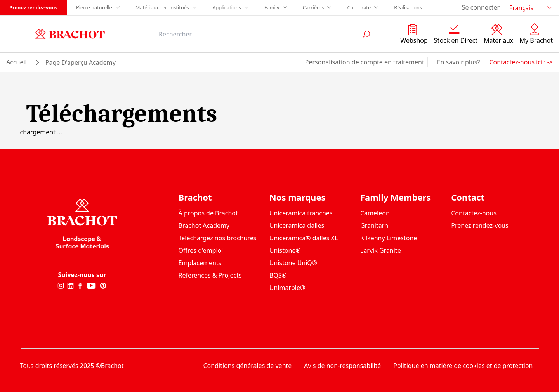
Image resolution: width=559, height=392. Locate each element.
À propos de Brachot (208, 213)
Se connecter (481, 7)
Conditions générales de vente (248, 366)
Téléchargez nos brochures (218, 238)
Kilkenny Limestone (389, 238)
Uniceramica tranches (301, 213)
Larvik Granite (381, 250)
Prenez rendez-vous (33, 7)
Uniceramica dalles (297, 225)
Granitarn (374, 225)
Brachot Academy (204, 225)
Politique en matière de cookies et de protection (463, 366)
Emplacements (200, 263)
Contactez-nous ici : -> (521, 62)
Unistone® (285, 250)
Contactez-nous (474, 213)
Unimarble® (287, 288)
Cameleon (375, 213)
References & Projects (210, 275)
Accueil (16, 62)
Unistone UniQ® (293, 263)
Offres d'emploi (201, 250)
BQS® (278, 275)
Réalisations (408, 7)
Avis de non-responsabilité (342, 366)
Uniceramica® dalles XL (304, 238)
